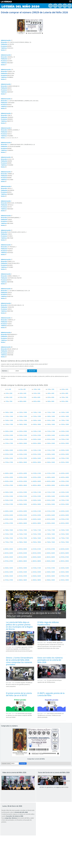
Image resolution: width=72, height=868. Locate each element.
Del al (8, 389)
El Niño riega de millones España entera (48, 623)
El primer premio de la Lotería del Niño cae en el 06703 (19, 694)
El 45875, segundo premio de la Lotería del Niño (51, 694)
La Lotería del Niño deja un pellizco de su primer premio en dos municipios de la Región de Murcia (19, 626)
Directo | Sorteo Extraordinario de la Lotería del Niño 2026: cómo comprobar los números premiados (19, 661)
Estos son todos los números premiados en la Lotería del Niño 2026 (50, 660)
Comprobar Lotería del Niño (36, 759)
